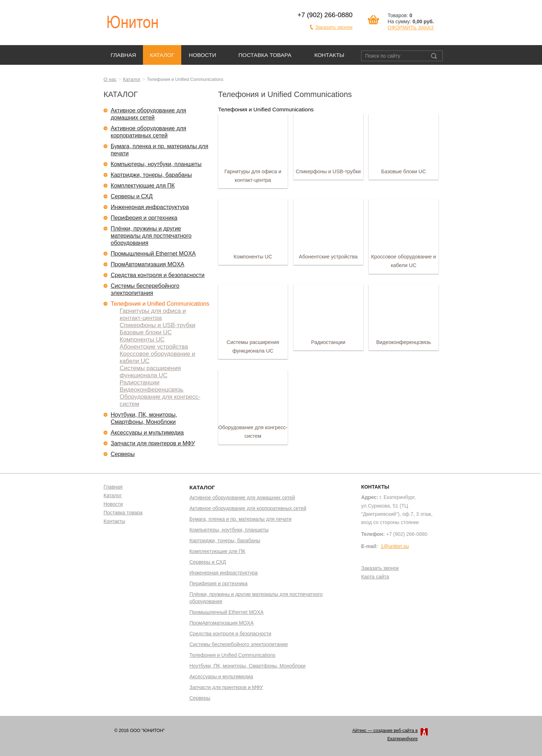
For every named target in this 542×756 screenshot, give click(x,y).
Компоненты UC (142, 340)
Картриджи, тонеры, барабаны (151, 175)
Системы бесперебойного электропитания (145, 289)
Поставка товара (265, 55)
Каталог (162, 55)
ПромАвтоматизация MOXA (148, 264)
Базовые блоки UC (146, 332)
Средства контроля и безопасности (158, 275)
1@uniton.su (395, 546)
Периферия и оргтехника (144, 218)
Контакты (329, 55)
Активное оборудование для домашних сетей (148, 114)
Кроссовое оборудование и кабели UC (157, 357)
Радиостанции (140, 382)
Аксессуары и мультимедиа (147, 433)
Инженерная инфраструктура (150, 207)
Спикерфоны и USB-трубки (157, 325)
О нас (110, 79)
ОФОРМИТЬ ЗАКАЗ (411, 28)
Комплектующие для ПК (143, 186)
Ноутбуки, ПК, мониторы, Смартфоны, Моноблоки (144, 418)
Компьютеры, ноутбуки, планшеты (156, 164)
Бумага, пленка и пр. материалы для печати (159, 150)
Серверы (123, 454)
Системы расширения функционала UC (150, 372)
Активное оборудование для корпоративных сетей (148, 132)
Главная (123, 55)
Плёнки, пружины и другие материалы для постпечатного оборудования (151, 236)
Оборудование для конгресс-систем (160, 400)
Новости (203, 55)
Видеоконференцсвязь (152, 390)
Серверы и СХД (132, 196)
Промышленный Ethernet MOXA (153, 254)
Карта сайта (375, 577)
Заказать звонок (334, 27)
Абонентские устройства (154, 347)
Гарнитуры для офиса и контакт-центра (153, 314)
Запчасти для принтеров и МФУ (153, 443)
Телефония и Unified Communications (160, 304)
